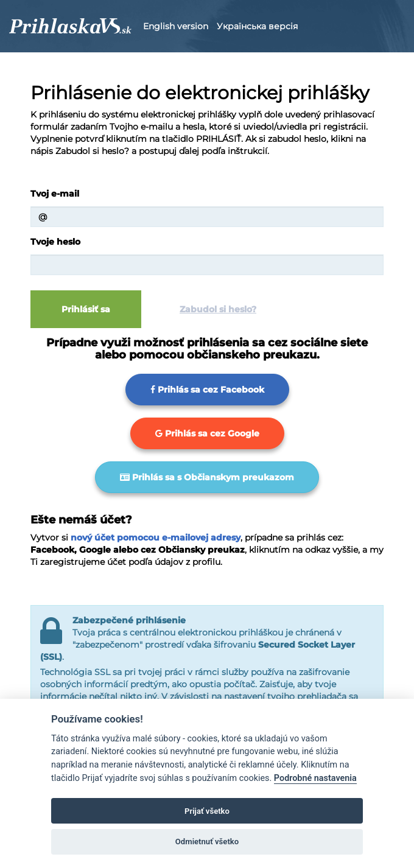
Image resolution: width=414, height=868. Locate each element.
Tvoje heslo (55, 242)
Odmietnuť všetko (207, 842)
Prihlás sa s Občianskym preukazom (207, 477)
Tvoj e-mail (55, 194)
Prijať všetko (207, 811)
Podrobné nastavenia (315, 778)
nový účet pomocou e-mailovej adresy (156, 537)
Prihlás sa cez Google (207, 433)
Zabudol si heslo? (218, 309)
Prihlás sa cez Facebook (207, 390)
